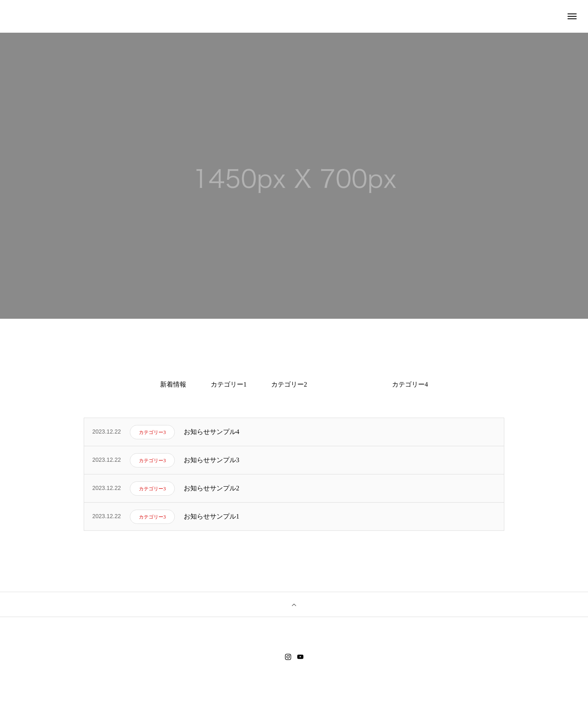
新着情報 (173, 384)
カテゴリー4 (410, 384)
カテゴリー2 (289, 384)
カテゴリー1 (229, 384)
